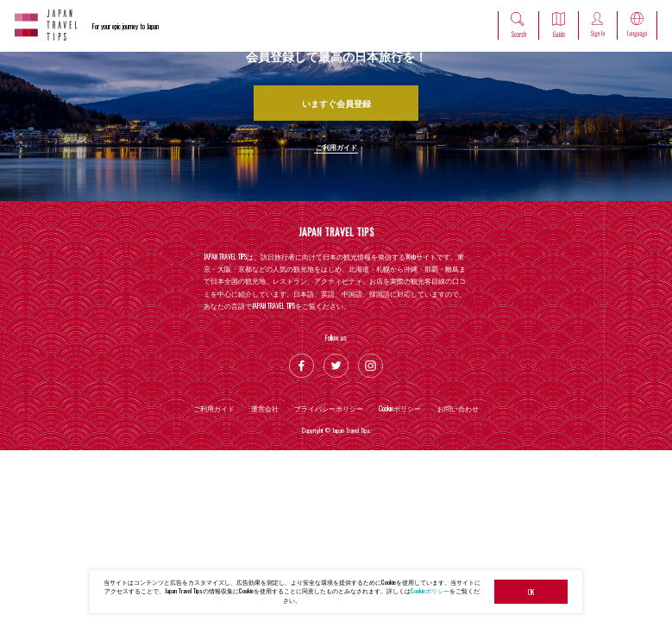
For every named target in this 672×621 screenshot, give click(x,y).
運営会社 (265, 408)
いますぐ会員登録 (336, 103)
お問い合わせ (458, 408)
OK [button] (531, 592)
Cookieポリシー (430, 591)
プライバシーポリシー (329, 408)
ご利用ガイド (336, 147)
